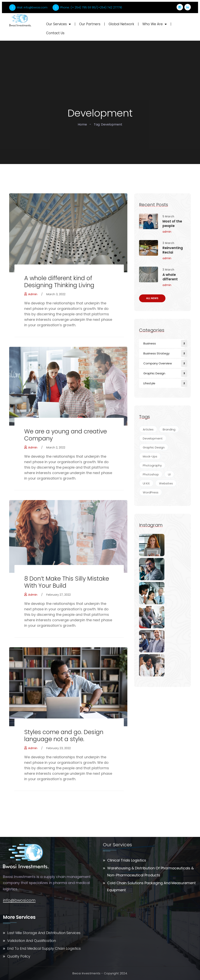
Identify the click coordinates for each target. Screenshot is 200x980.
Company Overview (158, 363)
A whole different (170, 277)
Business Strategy (156, 353)
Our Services (58, 24)
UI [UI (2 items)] (169, 474)
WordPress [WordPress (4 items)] (151, 492)
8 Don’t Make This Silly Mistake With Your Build (67, 582)
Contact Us (55, 33)
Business (150, 343)
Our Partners (90, 24)
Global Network (121, 24)
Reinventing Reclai (173, 250)
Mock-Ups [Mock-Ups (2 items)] (150, 456)
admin (31, 294)
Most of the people (172, 224)
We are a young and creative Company (66, 435)
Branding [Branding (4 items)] (169, 429)
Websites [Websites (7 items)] (166, 483)
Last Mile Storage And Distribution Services (44, 933)
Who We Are (155, 24)
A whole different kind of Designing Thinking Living (59, 282)
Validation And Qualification (32, 941)
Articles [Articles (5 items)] (148, 429)
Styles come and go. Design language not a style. (64, 736)
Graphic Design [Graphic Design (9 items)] (154, 447)
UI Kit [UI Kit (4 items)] (146, 483)
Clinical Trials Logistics (127, 860)
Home (82, 124)
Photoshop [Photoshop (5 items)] (151, 474)
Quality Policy (19, 956)
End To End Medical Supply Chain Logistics (44, 948)
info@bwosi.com (19, 900)
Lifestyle (149, 383)
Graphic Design (154, 373)
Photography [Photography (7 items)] (152, 465)
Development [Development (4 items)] (153, 438)
